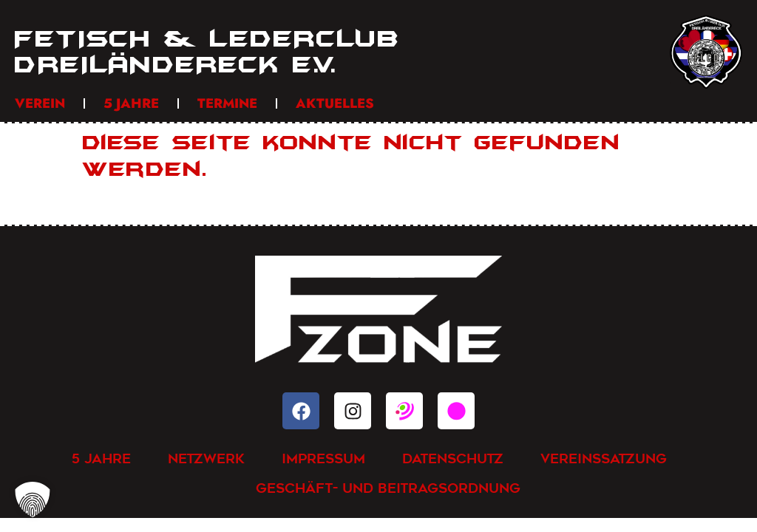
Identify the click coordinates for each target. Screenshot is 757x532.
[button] (33, 499)
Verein (40, 103)
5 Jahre (131, 103)
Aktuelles (335, 103)
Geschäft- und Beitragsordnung (388, 488)
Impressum (323, 458)
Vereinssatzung (604, 458)
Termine (227, 103)
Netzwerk (206, 458)
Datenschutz (453, 458)
